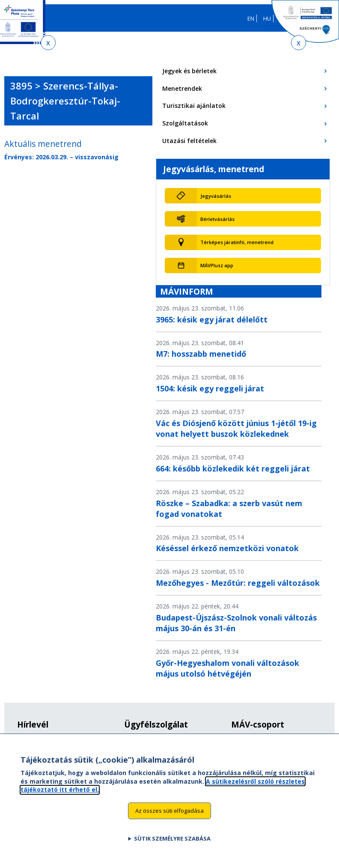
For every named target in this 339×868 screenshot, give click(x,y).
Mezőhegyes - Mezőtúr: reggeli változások (238, 583)
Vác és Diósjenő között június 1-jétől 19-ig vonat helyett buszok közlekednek (236, 428)
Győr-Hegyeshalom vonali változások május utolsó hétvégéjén (227, 668)
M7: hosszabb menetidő (201, 354)
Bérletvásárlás (217, 219)
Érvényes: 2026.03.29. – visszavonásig (61, 157)
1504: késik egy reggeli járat (210, 388)
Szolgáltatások (185, 123)
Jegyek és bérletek (189, 71)
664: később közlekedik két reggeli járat (233, 468)
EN (251, 18)
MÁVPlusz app (217, 265)
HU (267, 18)
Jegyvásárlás (216, 196)
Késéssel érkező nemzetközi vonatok (227, 548)
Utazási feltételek (189, 141)
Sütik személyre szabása (172, 846)
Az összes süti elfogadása (169, 818)
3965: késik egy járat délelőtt (212, 319)
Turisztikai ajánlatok (194, 106)
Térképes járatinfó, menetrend (237, 242)
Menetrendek (182, 88)
